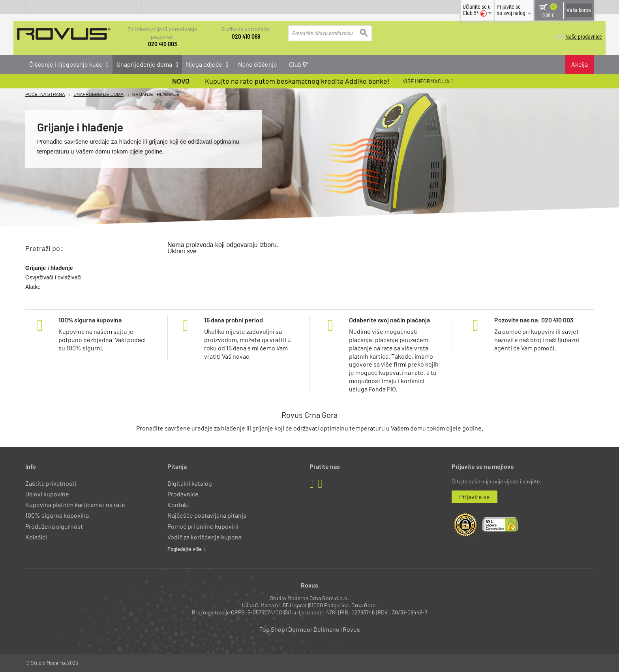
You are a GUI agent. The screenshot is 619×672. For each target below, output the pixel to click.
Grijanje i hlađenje (49, 268)
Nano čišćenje (258, 64)
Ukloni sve (182, 251)
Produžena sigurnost (54, 526)
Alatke (33, 286)
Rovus (351, 629)
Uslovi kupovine (47, 493)
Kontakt (178, 504)
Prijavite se (475, 496)
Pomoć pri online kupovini (203, 526)
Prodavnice (183, 493)
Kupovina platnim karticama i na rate (75, 504)
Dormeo (299, 629)
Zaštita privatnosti (51, 483)
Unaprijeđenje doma (98, 95)
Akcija (580, 64)
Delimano (326, 629)
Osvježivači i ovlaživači (53, 277)
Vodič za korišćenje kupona (204, 536)
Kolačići (36, 536)
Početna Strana (45, 95)
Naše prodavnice (575, 37)
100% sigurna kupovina (57, 515)
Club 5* (299, 64)
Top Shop (272, 629)
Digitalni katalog (190, 483)
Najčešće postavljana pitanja (207, 515)
